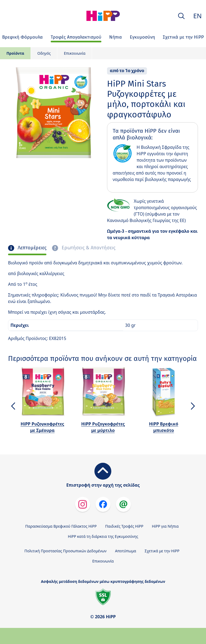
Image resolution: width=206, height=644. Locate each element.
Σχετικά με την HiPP (162, 551)
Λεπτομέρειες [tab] (31, 248)
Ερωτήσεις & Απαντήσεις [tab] (88, 248)
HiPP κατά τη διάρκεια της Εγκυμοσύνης (103, 536)
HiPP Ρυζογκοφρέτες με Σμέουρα (43, 427)
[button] (181, 16)
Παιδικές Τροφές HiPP (124, 526)
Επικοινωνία (75, 53)
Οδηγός (44, 53)
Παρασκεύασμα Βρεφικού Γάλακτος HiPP (61, 526)
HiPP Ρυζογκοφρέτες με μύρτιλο (103, 427)
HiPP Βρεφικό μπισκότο (164, 427)
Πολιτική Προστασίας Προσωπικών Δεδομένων (65, 551)
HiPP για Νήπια (165, 526)
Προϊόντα (15, 53)
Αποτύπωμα (126, 551)
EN (197, 16)
